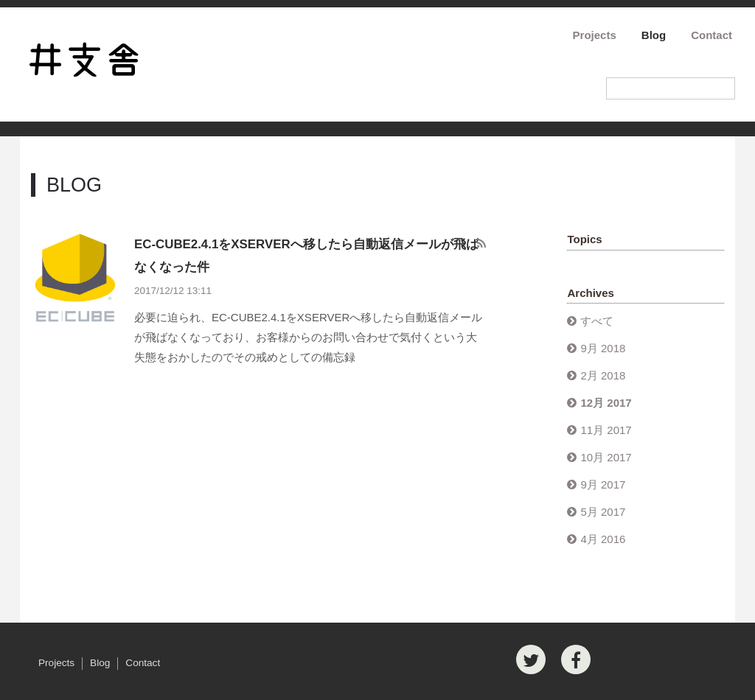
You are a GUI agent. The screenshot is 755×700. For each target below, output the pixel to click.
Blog (654, 35)
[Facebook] (576, 659)
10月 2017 (606, 457)
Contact (711, 35)
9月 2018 (603, 348)
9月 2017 (603, 484)
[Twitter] (531, 659)
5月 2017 (603, 512)
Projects (595, 35)
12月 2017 (606, 403)
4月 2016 (603, 539)
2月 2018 (603, 375)
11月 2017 (606, 430)
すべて (597, 321)
